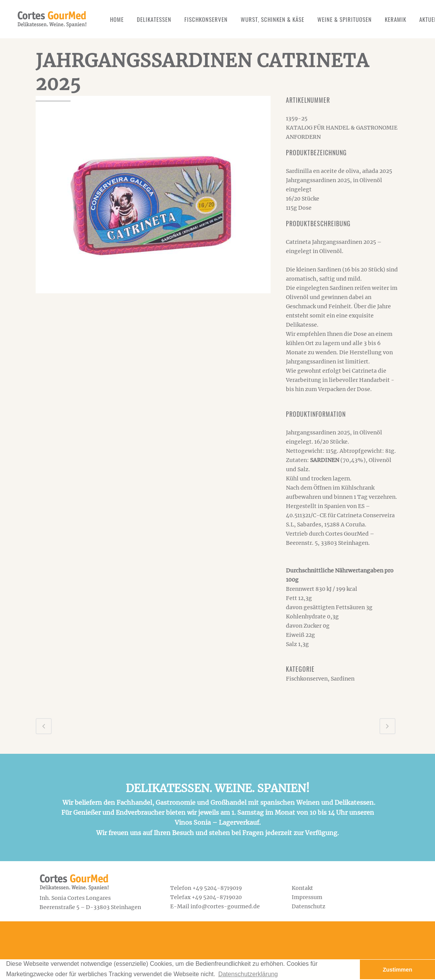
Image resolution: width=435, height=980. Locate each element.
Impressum (307, 897)
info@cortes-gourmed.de (225, 906)
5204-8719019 (223, 888)
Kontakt (302, 888)
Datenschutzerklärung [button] (248, 974)
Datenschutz (309, 906)
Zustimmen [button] (398, 970)
